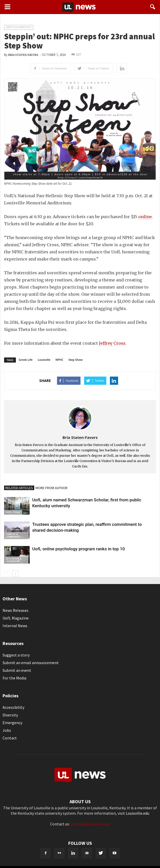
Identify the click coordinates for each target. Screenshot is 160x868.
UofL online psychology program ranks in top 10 (78, 549)
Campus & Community (19, 27)
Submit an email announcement (31, 663)
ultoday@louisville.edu (90, 824)
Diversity (10, 715)
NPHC (59, 360)
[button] (153, 7)
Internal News (15, 626)
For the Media (14, 678)
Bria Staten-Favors (23, 55)
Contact (10, 738)
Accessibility (13, 707)
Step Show (76, 360)
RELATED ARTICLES (19, 488)
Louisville (44, 360)
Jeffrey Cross (112, 343)
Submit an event (17, 670)
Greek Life (26, 360)
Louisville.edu (138, 813)
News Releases (15, 610)
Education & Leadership (14, 560)
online (145, 217)
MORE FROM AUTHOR (52, 488)
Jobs (7, 730)
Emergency (12, 723)
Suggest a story (16, 655)
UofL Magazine (16, 618)
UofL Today (13, 512)
